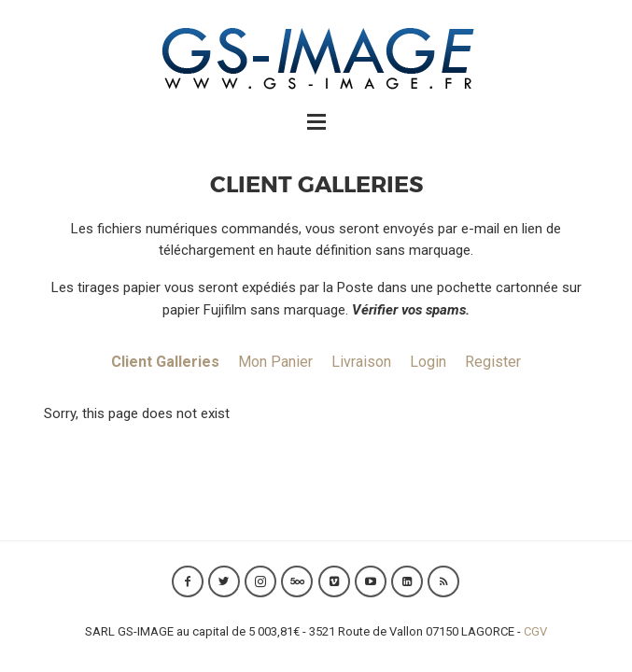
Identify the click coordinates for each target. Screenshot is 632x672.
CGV (535, 631)
